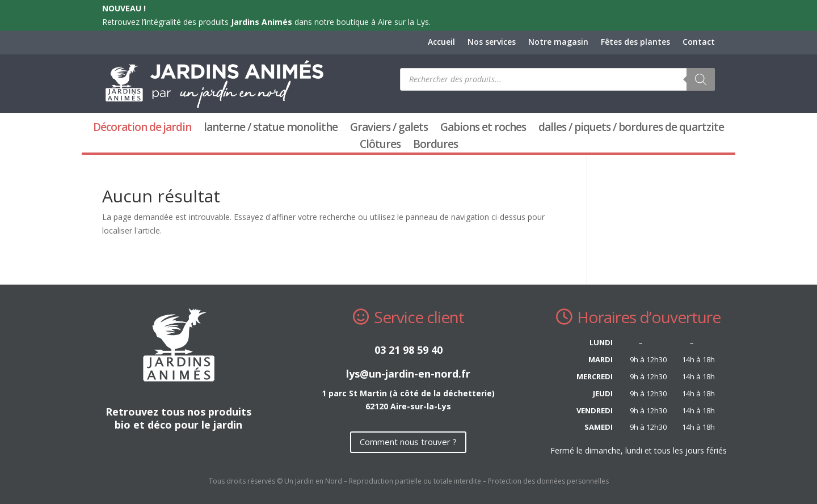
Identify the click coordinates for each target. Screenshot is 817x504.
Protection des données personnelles (548, 481)
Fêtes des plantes (635, 43)
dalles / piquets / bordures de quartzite (631, 129)
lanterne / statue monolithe (271, 129)
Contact (699, 43)
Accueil (441, 43)
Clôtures (380, 146)
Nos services (492, 43)
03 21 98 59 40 (408, 350)
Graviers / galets (389, 129)
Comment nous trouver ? (408, 442)
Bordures (435, 146)
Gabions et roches (483, 129)
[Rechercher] (701, 79)
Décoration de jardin (142, 129)
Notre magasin (558, 43)
